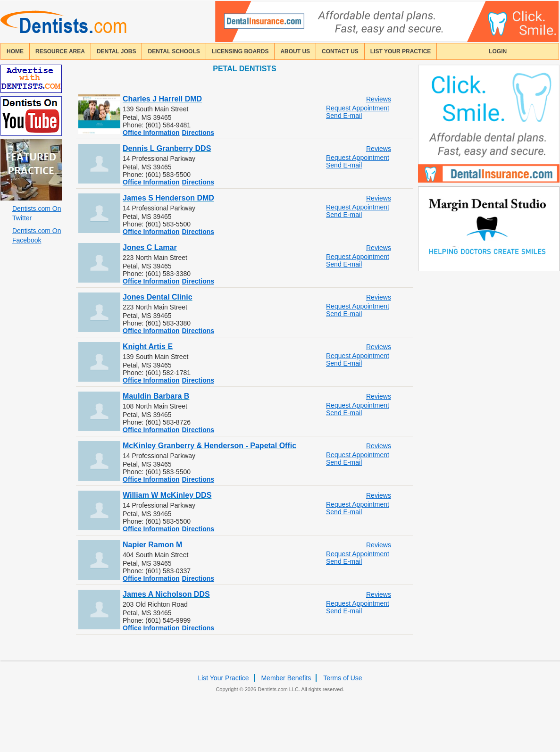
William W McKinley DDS (167, 495)
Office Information (151, 133)
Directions (198, 133)
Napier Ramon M (152, 545)
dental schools (174, 51)
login (498, 51)
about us (295, 51)
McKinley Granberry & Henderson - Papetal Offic (209, 446)
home (15, 51)
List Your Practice (401, 51)
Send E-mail (344, 116)
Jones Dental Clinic (158, 297)
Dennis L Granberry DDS (167, 148)
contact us (340, 51)
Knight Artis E (148, 347)
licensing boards (240, 51)
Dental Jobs (117, 51)
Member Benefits (286, 678)
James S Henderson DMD (168, 198)
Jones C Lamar (150, 247)
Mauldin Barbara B (156, 396)
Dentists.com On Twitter (37, 213)
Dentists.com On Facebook (37, 235)
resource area (60, 51)
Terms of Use (343, 678)
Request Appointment (358, 108)
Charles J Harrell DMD (162, 99)
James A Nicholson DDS (166, 594)
